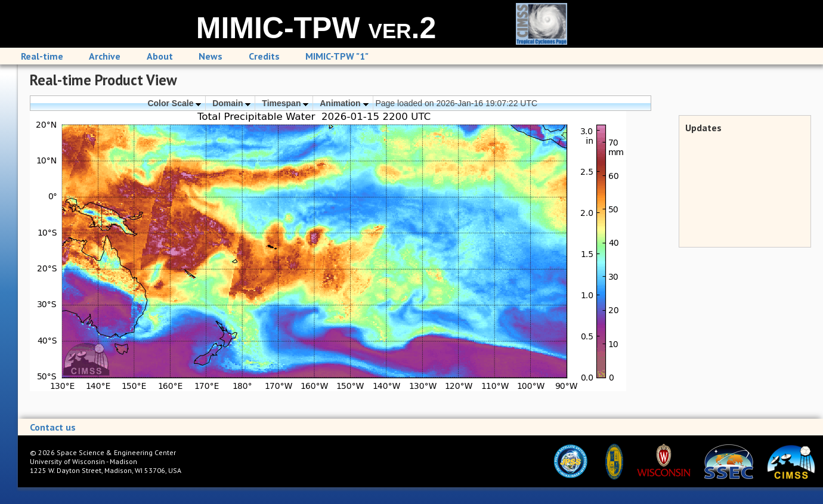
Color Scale (174, 103)
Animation (344, 103)
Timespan (285, 103)
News (211, 56)
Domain (231, 103)
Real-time (42, 56)
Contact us (53, 427)
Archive (105, 56)
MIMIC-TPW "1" (337, 56)
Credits (264, 56)
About (160, 56)
